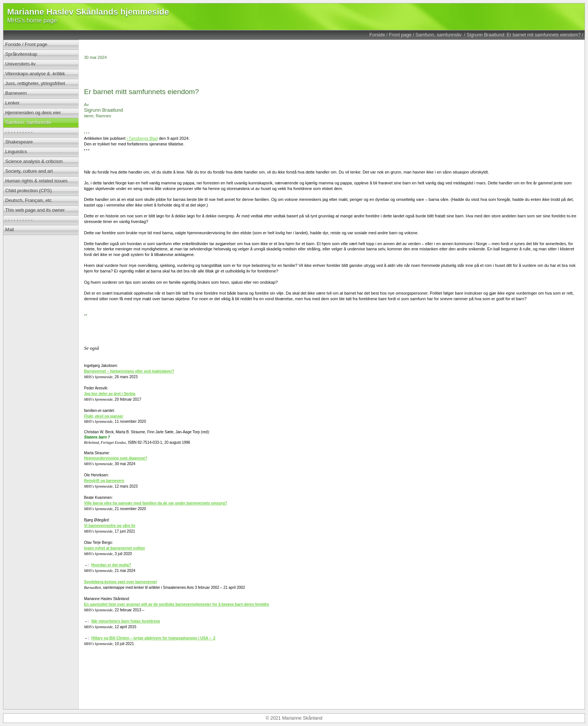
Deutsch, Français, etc (28, 201)
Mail (10, 230)
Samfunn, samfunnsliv (439, 35)
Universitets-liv (20, 64)
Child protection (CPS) (28, 191)
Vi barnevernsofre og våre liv (110, 526)
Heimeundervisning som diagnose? (116, 458)
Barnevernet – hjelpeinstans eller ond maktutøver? (129, 371)
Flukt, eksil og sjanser (103, 416)
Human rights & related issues (36, 181)
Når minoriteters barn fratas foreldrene (125, 621)
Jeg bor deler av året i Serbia (110, 394)
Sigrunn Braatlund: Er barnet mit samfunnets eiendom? (523, 35)
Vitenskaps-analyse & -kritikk (35, 74)
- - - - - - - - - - (19, 132)
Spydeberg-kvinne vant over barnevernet (120, 582)
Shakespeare (19, 142)
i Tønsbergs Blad (142, 138)
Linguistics (16, 152)
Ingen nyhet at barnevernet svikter (115, 548)
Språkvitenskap (21, 54)
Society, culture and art (29, 171)
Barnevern (16, 93)
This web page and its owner (35, 210)
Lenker (12, 103)
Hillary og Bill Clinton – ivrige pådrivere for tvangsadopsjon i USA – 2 (153, 638)
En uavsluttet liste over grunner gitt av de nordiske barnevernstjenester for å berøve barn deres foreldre (177, 604)
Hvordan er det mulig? (111, 565)
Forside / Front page (390, 35)
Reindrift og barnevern (104, 481)
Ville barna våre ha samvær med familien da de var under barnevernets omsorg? (156, 503)
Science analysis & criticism (34, 162)
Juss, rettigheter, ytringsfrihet (35, 84)
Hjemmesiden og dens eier (33, 113)
